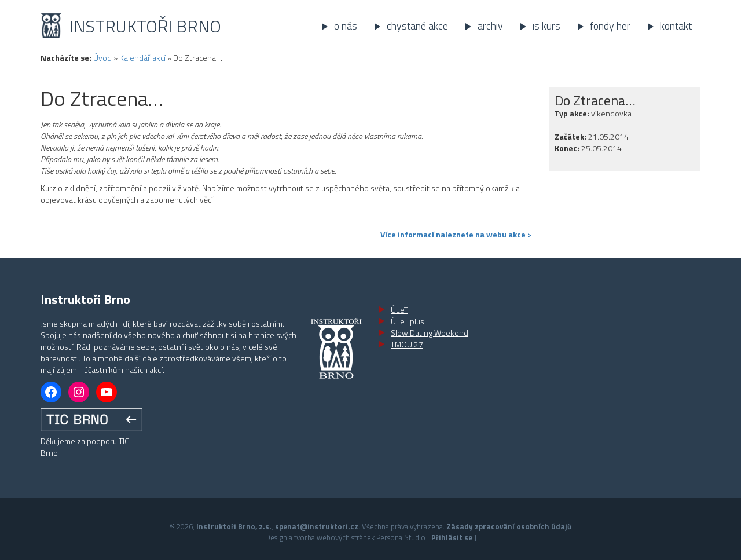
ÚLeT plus (408, 321)
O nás (346, 26)
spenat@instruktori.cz (317, 526)
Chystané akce (417, 26)
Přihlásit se (452, 537)
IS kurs (546, 26)
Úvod (102, 58)
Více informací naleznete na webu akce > (456, 235)
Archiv (490, 26)
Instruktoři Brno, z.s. (234, 526)
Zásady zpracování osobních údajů (509, 526)
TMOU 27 (407, 344)
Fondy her (610, 26)
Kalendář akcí (142, 58)
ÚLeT (399, 310)
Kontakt (676, 26)
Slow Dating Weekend (430, 333)
